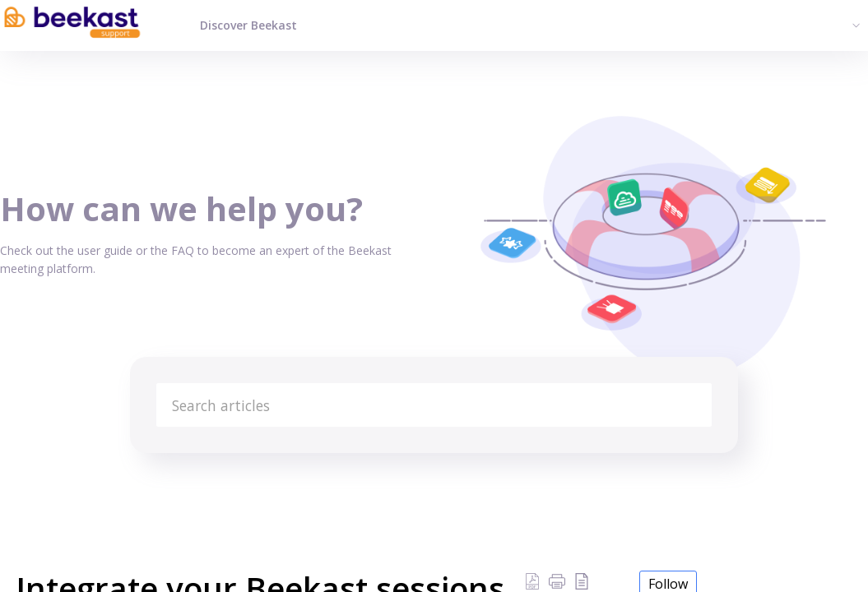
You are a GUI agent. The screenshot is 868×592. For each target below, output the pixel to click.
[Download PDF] (532, 580)
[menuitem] (854, 25)
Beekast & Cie (256, 473)
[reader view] (582, 580)
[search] (434, 405)
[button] (557, 580)
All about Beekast (154, 473)
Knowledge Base (45, 473)
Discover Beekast (248, 25)
